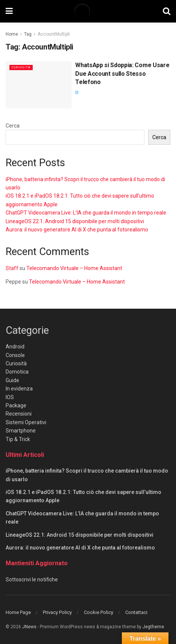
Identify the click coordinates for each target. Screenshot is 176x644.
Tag (28, 34)
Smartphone (21, 431)
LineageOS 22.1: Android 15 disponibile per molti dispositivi (75, 221)
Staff (12, 268)
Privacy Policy (57, 612)
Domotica (17, 372)
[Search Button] (167, 11)
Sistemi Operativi (26, 422)
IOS (10, 397)
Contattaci (136, 612)
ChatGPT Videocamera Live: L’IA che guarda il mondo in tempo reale (86, 213)
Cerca (13, 126)
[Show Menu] (9, 11)
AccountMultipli (54, 34)
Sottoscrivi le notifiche (32, 579)
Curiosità (21, 67)
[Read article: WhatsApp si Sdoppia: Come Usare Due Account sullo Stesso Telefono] (39, 85)
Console (15, 355)
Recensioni (19, 414)
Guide (12, 380)
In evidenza (19, 389)
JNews (29, 627)
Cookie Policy (99, 612)
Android (15, 347)
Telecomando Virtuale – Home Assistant (74, 268)
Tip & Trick (18, 439)
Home (12, 34)
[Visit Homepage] (88, 11)
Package (16, 405)
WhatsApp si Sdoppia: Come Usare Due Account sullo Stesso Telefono (122, 74)
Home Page (18, 612)
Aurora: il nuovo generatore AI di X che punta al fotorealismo (77, 230)
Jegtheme (153, 627)
